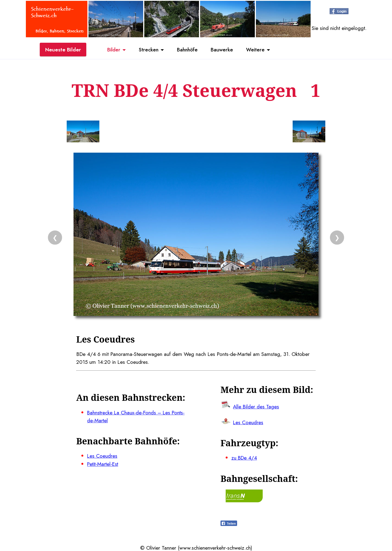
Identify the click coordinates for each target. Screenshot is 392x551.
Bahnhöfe (188, 50)
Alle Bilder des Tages (256, 406)
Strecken (147, 50)
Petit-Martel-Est (104, 463)
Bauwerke (223, 50)
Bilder (112, 50)
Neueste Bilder (63, 50)
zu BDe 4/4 (244, 457)
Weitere (258, 50)
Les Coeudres (102, 455)
